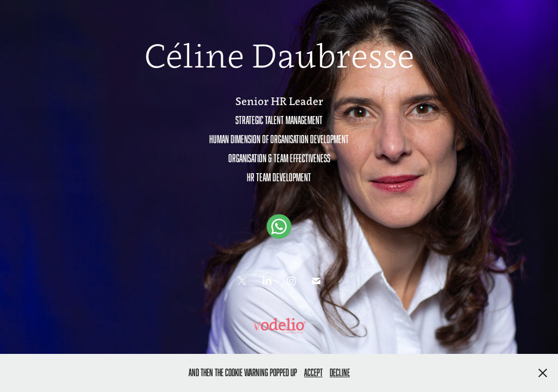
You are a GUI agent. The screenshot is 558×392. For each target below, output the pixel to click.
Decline (340, 372)
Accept (313, 372)
